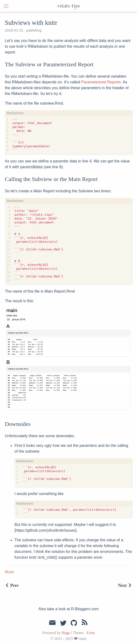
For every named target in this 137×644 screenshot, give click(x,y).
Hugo (66, 633)
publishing (33, 30)
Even (91, 633)
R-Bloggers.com (85, 609)
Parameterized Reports (101, 82)
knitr (10, 572)
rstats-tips (68, 6)
